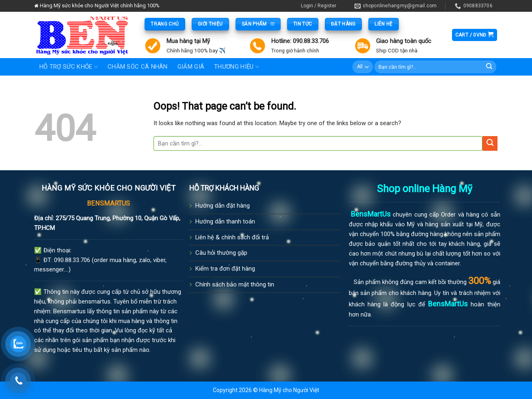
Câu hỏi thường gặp (221, 253)
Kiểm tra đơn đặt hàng (225, 269)
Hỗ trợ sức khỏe (69, 67)
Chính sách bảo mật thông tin (235, 284)
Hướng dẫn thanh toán (225, 221)
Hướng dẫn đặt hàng (223, 206)
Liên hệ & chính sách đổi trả (232, 237)
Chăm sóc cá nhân (138, 67)
